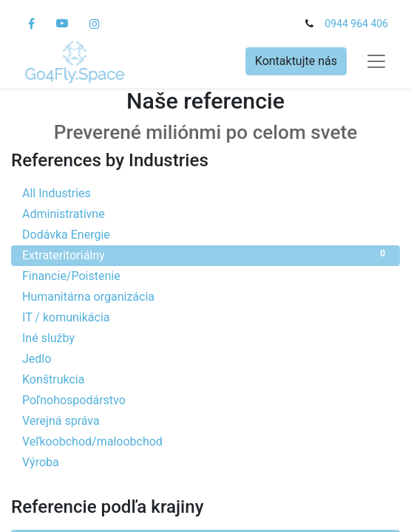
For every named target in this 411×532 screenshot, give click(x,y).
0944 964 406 (356, 24)
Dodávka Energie (205, 234)
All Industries (205, 192)
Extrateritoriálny (205, 255)
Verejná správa (205, 420)
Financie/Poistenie (205, 275)
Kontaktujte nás (296, 61)
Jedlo (205, 358)
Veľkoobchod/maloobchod (205, 441)
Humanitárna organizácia (205, 296)
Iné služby (205, 337)
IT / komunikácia (205, 317)
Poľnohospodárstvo (205, 399)
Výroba (205, 461)
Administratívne (205, 213)
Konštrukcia (205, 379)
